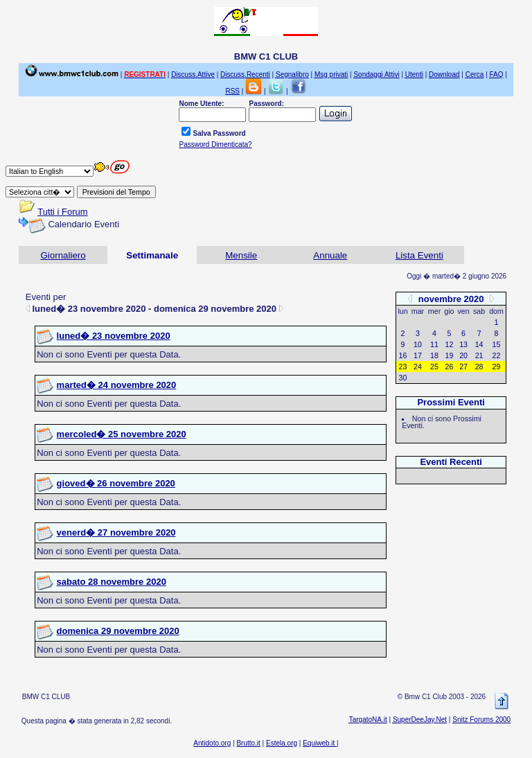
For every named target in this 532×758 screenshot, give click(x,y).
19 (450, 355)
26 (450, 367)
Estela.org (282, 743)
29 (497, 367)
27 (463, 367)
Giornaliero (63, 255)
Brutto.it (248, 743)
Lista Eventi (419, 255)
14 (479, 344)
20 (463, 355)
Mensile (241, 255)
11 (434, 344)
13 (463, 344)
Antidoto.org (212, 743)
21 (479, 355)
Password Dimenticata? (215, 144)
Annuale (330, 255)
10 (418, 344)
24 (418, 367)
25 (434, 367)
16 (403, 355)
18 (434, 355)
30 (403, 378)
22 (497, 355)
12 (450, 344)
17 (418, 355)
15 (497, 344)
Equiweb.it (319, 743)
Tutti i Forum (62, 212)
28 (479, 367)
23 (403, 367)
